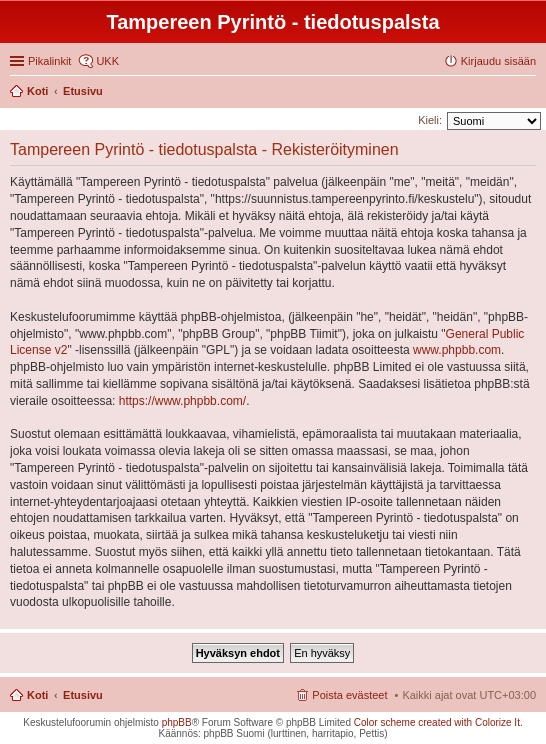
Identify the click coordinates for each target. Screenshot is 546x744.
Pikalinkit (49, 61)
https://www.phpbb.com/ (182, 401)
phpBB (177, 722)
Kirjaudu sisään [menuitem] (498, 61)
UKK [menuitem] (107, 61)
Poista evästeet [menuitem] (349, 695)
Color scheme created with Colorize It (437, 722)
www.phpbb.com (457, 350)
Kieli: (430, 120)
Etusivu (83, 695)
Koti (37, 695)
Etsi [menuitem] (530, 93)
